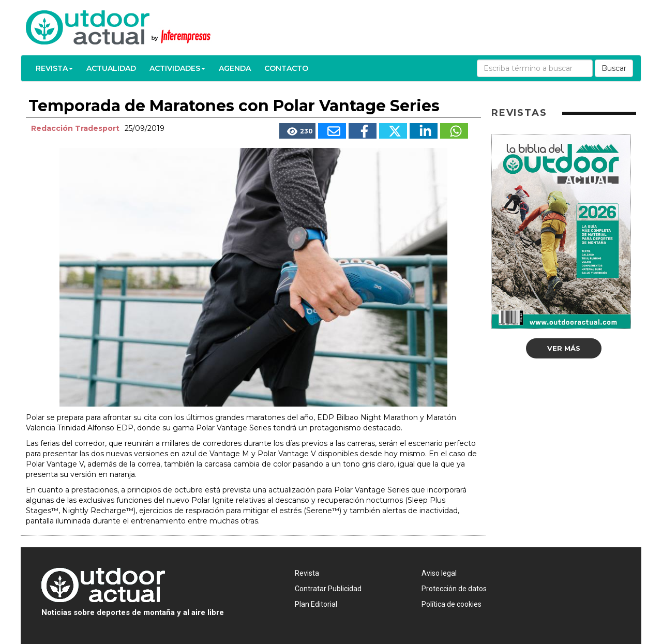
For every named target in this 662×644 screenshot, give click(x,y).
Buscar (614, 68)
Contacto (286, 68)
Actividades (177, 68)
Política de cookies (452, 604)
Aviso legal (439, 573)
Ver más (564, 348)
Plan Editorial (316, 604)
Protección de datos (454, 589)
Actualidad (111, 68)
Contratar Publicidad (328, 589)
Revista (54, 68)
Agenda (235, 68)
